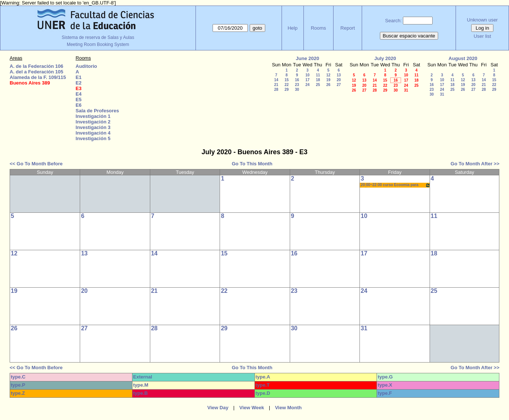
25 (318, 85)
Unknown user (482, 20)
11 (318, 75)
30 (297, 90)
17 (307, 80)
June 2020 (307, 58)
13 (339, 75)
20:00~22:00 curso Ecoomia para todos (395, 185)
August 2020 (463, 58)
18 (318, 80)
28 (276, 90)
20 (339, 80)
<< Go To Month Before (36, 164)
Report (348, 28)
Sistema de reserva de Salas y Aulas (98, 37)
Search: (393, 21)
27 (339, 85)
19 (328, 80)
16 (297, 80)
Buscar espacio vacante (409, 36)
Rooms (318, 28)
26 (328, 85)
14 (276, 80)
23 (297, 85)
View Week (252, 408)
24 (307, 85)
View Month (288, 408)
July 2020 (385, 58)
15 (287, 80)
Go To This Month (252, 164)
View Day (218, 408)
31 (406, 90)
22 (287, 85)
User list (482, 36)
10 (307, 75)
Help (293, 28)
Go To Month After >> (475, 164)
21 (276, 85)
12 (328, 75)
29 (287, 90)
